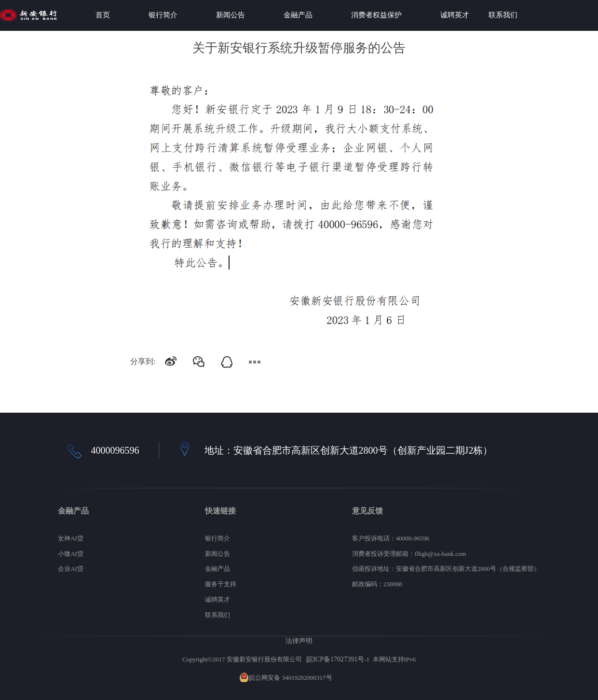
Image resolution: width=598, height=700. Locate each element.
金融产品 (298, 15)
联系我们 (503, 15)
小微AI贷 (71, 554)
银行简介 (163, 15)
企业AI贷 (71, 569)
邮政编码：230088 (377, 584)
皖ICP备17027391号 (335, 659)
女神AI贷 (71, 538)
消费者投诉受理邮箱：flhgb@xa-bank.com (409, 554)
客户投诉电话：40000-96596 (391, 538)
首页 (103, 15)
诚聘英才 (455, 15)
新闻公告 (231, 15)
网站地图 (346, 678)
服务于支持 (221, 584)
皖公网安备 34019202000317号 (285, 678)
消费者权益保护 (376, 15)
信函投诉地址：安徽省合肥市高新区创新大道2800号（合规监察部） (446, 569)
